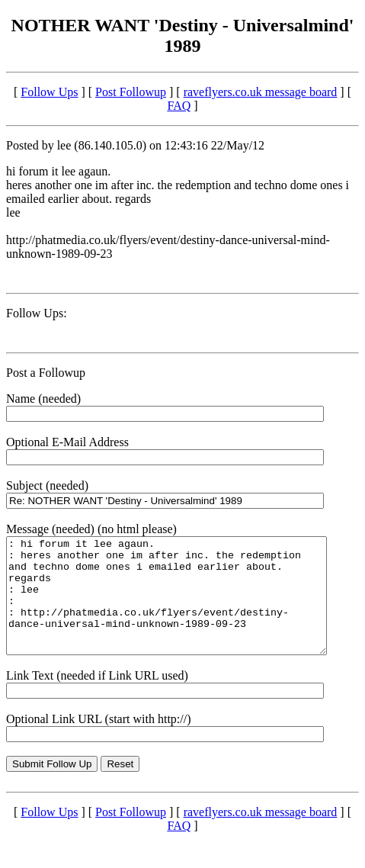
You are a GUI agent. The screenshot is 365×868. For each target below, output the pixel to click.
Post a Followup (46, 373)
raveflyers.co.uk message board (261, 92)
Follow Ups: (37, 313)
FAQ (179, 106)
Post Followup (131, 92)
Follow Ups (49, 92)
